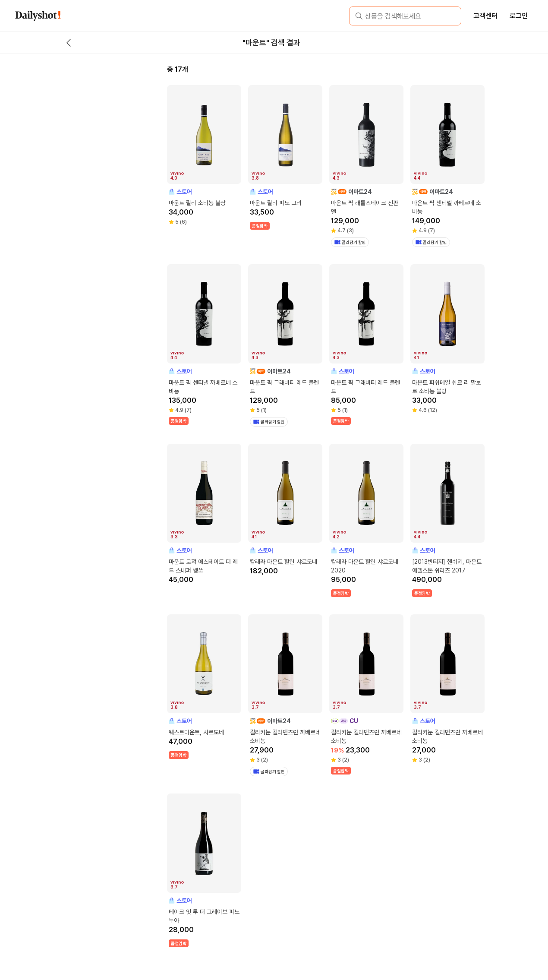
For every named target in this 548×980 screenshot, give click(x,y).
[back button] (69, 43)
